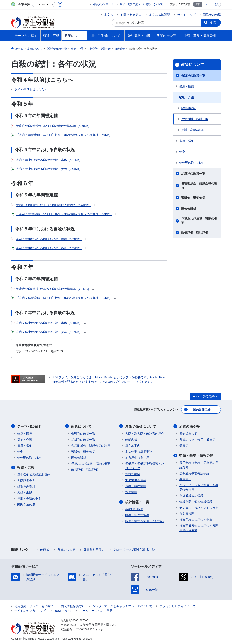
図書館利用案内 (94, 550)
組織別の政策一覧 (193, 174)
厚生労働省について (141, 426)
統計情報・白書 (137, 502)
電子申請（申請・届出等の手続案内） (199, 465)
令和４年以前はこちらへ (31, 90)
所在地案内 (133, 445)
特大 (216, 4)
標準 (197, 4)
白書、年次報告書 (137, 515)
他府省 (45, 550)
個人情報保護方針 (73, 606)
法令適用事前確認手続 (194, 473)
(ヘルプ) (159, 4)
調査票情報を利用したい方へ (145, 521)
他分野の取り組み (191, 163)
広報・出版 (25, 492)
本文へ (109, 15)
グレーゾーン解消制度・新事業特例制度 (199, 487)
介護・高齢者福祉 (193, 130)
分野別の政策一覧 (193, 75)
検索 (213, 23)
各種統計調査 (134, 509)
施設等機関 (133, 474)
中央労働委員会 (136, 480)
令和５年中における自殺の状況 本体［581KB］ (48, 160)
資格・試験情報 (136, 486)
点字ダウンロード (103, 4)
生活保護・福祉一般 (195, 119)
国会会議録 (189, 209)
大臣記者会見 (26, 480)
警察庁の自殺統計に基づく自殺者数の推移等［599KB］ (53, 126)
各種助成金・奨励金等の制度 (199, 186)
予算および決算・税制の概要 (199, 221)
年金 (182, 152)
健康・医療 (187, 86)
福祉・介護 (187, 97)
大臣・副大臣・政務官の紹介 (145, 433)
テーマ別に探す (29, 426)
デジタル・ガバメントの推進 (199, 507)
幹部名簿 (131, 439)
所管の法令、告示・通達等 (197, 439)
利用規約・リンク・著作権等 (34, 606)
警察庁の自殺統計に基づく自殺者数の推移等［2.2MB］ (53, 289)
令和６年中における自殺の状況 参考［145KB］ (48, 248)
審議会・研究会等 (193, 198)
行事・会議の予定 (29, 498)
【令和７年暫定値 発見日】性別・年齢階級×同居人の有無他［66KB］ (63, 298)
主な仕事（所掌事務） (140, 451)
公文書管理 (187, 513)
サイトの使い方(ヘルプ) (30, 610)
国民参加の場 (212, 15)
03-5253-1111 (85, 629)
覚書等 (184, 445)
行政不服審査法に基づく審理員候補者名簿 (199, 528)
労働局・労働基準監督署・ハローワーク (145, 466)
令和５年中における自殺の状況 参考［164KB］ (48, 169)
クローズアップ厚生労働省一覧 (134, 550)
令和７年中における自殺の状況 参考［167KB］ (48, 332)
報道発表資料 (26, 486)
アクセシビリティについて (178, 606)
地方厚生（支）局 (137, 457)
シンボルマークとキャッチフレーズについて (122, 606)
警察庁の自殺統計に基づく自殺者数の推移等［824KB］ (53, 205)
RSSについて (63, 610)
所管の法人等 (66, 550)
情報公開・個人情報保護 (196, 501)
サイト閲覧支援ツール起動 (135, 4)
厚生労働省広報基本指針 (34, 475)
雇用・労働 (187, 141)
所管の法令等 (190, 426)
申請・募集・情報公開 (196, 455)
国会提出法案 (188, 433)
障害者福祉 (189, 108)
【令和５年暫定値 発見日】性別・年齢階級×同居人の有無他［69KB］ (63, 135)
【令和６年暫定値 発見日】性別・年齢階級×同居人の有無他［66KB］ (63, 214)
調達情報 (185, 479)
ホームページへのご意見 (96, 610)
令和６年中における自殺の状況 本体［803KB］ (48, 239)
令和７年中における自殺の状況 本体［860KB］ (48, 323)
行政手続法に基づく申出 (196, 519)
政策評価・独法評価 (195, 233)
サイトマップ (186, 15)
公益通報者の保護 (191, 495)
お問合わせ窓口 (131, 15)
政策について (193, 65)
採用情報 (131, 492)
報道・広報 (26, 467)
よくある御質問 (159, 15)
